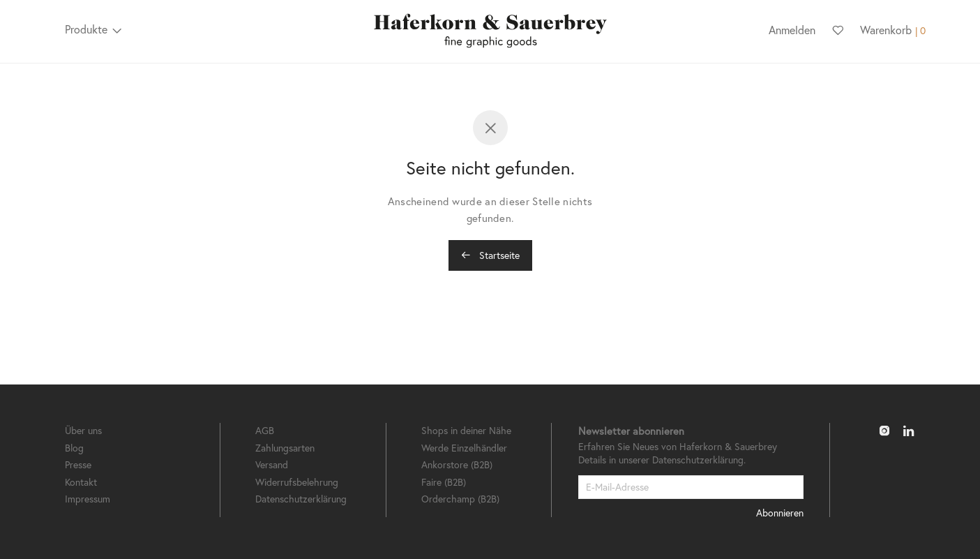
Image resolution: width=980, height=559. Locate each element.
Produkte (86, 29)
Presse (78, 464)
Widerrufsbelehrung (297, 482)
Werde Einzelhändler (464, 448)
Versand (272, 464)
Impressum (88, 499)
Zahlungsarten (285, 448)
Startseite (490, 255)
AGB (265, 430)
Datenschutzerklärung (301, 499)
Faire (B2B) (444, 482)
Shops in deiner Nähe (466, 430)
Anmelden (792, 30)
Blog (74, 448)
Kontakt (81, 482)
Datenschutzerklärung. (699, 460)
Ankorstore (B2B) (457, 464)
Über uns (83, 430)
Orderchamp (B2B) (460, 499)
